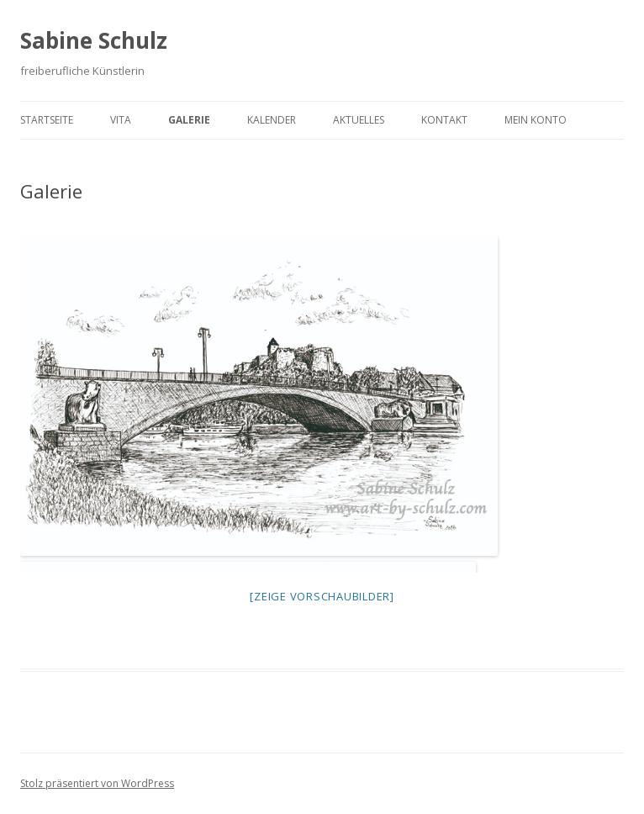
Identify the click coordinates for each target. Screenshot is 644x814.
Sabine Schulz (94, 40)
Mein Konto (536, 120)
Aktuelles (359, 120)
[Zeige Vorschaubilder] (322, 596)
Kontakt (444, 120)
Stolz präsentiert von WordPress (97, 783)
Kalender (272, 120)
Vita (121, 120)
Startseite (47, 120)
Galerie (189, 120)
